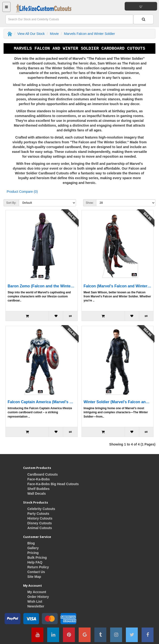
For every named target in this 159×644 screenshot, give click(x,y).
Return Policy (38, 567)
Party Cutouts (38, 514)
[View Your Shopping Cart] (141, 6)
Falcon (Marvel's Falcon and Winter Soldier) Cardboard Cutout (118, 286)
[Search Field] (69, 19)
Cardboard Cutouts (43, 474)
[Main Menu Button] (6, 7)
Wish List (35, 601)
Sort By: (11, 203)
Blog (31, 543)
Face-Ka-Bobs (39, 479)
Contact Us (36, 572)
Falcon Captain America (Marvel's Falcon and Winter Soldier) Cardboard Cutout (42, 402)
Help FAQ (35, 562)
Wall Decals (37, 494)
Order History (38, 597)
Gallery (33, 548)
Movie (54, 34)
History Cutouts (40, 518)
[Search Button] (143, 19)
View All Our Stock (31, 34)
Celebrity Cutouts (41, 509)
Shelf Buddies (38, 489)
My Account (37, 592)
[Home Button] (44, 8)
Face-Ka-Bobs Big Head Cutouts (53, 484)
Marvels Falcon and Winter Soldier (89, 34)
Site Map (34, 577)
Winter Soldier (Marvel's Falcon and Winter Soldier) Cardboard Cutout (118, 402)
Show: (90, 203)
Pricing (33, 553)
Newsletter (36, 606)
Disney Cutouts (40, 523)
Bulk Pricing (37, 558)
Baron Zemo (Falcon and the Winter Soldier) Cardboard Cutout (42, 286)
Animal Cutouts (40, 528)
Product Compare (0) (22, 192)
